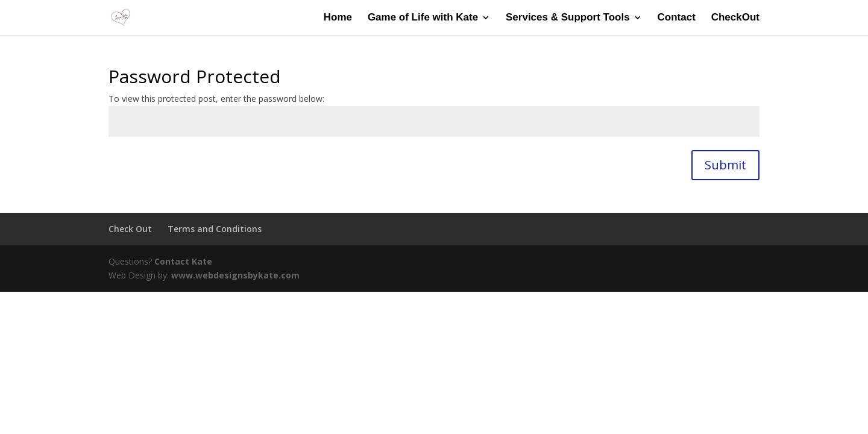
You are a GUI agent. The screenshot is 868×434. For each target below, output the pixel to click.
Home (338, 18)
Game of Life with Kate (423, 18)
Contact (677, 18)
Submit (725, 165)
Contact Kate (183, 261)
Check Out (130, 229)
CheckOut (735, 18)
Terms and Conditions (215, 229)
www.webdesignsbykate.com (235, 275)
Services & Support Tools (568, 18)
